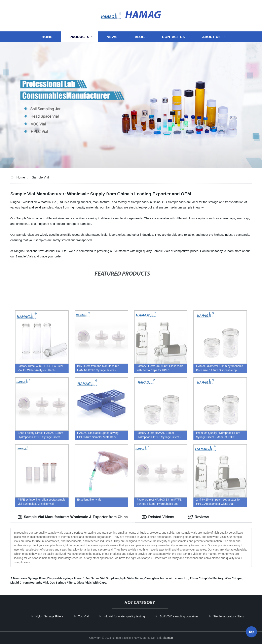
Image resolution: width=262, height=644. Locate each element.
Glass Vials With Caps (92, 583)
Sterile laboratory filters (232, 616)
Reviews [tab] (199, 517)
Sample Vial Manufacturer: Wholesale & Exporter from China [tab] (73, 517)
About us (211, 37)
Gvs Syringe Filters (62, 583)
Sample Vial (40, 177)
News (112, 37)
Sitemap (168, 638)
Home (47, 37)
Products (79, 37)
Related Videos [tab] (158, 517)
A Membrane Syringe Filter (28, 578)
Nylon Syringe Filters (53, 616)
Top (252, 633)
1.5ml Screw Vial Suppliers (101, 578)
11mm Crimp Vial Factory (207, 578)
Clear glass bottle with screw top (166, 578)
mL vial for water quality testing (128, 616)
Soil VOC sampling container (182, 616)
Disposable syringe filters (64, 578)
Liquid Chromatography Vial (29, 583)
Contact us (173, 37)
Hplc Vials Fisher (132, 578)
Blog (140, 37)
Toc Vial (87, 616)
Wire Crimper (234, 578)
